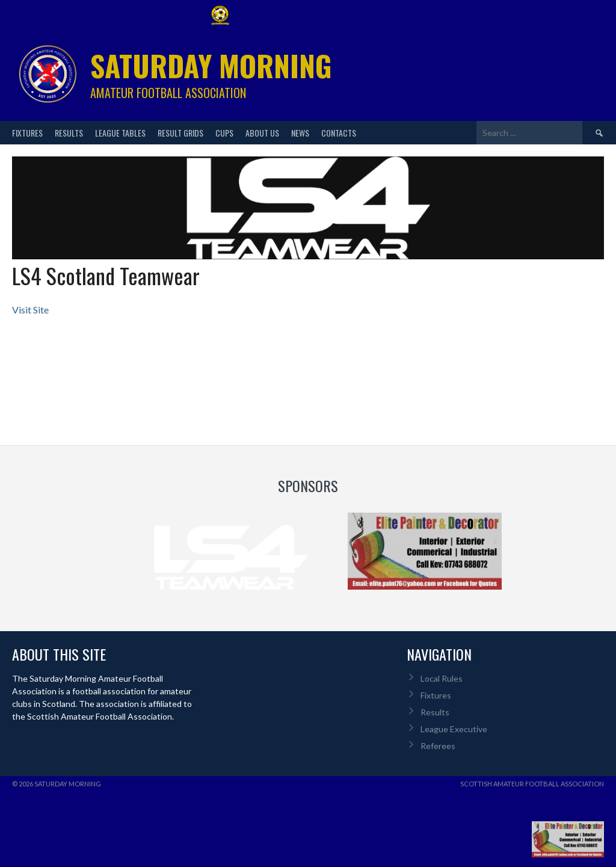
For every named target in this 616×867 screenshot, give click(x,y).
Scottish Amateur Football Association (532, 784)
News (300, 133)
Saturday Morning (211, 65)
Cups (224, 133)
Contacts (339, 133)
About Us (262, 133)
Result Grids (180, 133)
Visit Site (30, 310)
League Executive (454, 729)
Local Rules (442, 678)
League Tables (120, 133)
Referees (438, 746)
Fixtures (27, 133)
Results (69, 133)
